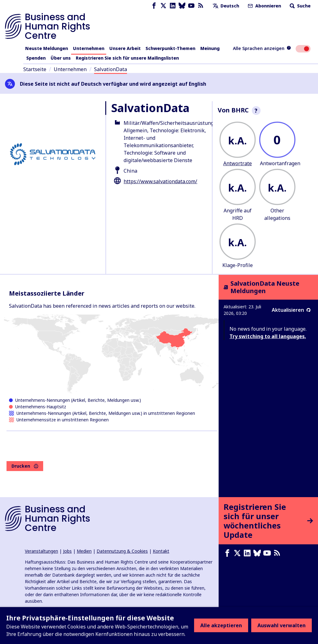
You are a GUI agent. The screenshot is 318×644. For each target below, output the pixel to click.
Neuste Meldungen (47, 48)
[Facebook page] (154, 6)
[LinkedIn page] (173, 6)
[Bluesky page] (182, 6)
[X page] (163, 6)
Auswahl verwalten (282, 625)
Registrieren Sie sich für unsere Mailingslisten (127, 58)
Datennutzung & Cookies (122, 551)
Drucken (25, 466)
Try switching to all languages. (268, 336)
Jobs (67, 551)
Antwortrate (238, 163)
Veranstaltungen (41, 551)
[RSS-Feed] (201, 6)
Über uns (61, 58)
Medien (84, 551)
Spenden (36, 58)
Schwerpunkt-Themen (170, 48)
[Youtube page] (191, 6)
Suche (300, 6)
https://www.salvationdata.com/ (160, 181)
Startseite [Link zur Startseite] (35, 69)
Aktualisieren (291, 310)
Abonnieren (264, 6)
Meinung (210, 48)
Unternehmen (89, 48)
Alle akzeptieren (221, 625)
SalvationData (111, 69)
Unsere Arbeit (125, 48)
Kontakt (161, 551)
